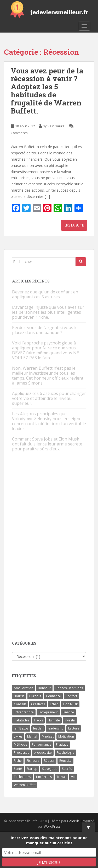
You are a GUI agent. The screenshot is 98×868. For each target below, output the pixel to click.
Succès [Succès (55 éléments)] (67, 769)
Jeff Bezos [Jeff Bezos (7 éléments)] (21, 728)
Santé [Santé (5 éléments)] (18, 769)
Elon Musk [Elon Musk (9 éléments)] (70, 704)
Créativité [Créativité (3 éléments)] (38, 704)
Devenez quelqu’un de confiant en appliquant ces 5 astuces (45, 294)
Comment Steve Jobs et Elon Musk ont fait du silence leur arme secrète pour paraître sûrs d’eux (47, 444)
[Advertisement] (51, 548)
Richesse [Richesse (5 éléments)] (33, 761)
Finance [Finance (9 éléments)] (68, 712)
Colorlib (73, 821)
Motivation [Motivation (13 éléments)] (66, 736)
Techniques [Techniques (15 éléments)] (22, 777)
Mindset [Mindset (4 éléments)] (48, 736)
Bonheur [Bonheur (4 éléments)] (44, 688)
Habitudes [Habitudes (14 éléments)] (22, 720)
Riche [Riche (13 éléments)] (18, 761)
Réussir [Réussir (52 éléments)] (49, 761)
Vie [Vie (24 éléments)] (73, 777)
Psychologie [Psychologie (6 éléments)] (65, 753)
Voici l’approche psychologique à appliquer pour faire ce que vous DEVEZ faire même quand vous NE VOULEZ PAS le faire (45, 350)
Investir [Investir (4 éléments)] (70, 720)
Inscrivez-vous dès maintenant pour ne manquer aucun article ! (49, 840)
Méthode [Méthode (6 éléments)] (21, 744)
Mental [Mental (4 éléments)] (32, 736)
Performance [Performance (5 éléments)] (42, 744)
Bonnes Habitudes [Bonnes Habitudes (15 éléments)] (69, 688)
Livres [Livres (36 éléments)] (18, 736)
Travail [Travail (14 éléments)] (61, 777)
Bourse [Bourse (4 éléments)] (19, 696)
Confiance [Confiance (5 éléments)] (53, 696)
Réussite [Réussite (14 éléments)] (65, 761)
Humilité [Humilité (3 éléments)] (54, 720)
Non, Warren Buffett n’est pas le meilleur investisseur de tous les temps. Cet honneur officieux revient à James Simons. (48, 376)
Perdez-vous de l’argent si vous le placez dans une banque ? (45, 330)
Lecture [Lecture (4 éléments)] (74, 728)
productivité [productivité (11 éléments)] (43, 753)
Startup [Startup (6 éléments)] (32, 769)
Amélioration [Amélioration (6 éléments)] (24, 688)
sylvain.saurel (54, 126)
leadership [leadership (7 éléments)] (56, 728)
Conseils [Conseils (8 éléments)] (20, 704)
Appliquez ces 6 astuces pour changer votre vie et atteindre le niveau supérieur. (49, 398)
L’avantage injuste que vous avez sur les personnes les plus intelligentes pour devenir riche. (48, 312)
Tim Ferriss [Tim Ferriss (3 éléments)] (44, 777)
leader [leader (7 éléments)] (38, 728)
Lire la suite (74, 225)
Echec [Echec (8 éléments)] (54, 704)
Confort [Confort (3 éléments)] (71, 696)
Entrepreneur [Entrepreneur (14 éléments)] (48, 712)
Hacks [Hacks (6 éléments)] (38, 720)
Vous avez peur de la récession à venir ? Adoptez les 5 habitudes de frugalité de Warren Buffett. (47, 91)
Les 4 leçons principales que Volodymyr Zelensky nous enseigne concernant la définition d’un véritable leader (49, 421)
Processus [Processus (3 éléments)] (21, 753)
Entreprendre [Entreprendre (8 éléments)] (24, 712)
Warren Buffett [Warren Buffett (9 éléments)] (25, 785)
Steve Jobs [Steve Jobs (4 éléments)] (50, 769)
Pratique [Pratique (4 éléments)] (62, 744)
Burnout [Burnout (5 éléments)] (35, 696)
